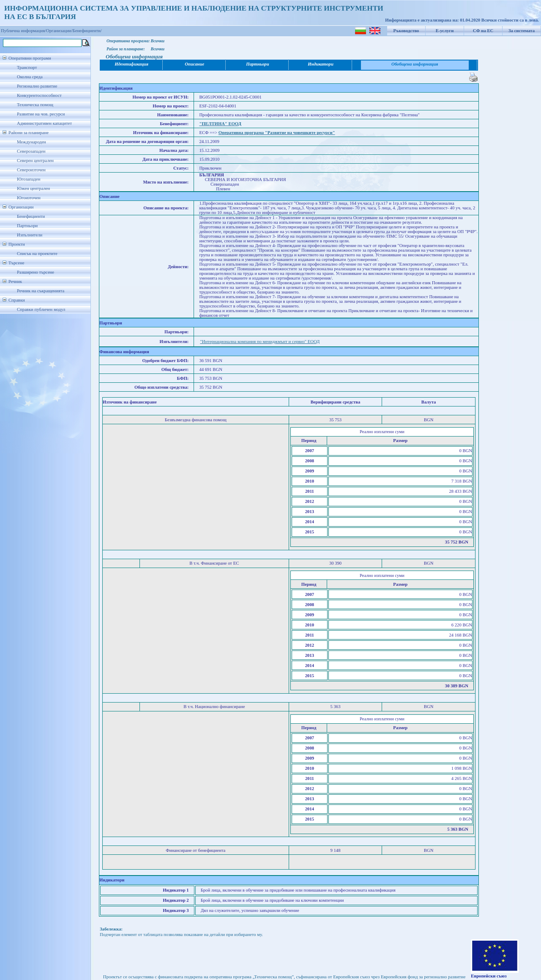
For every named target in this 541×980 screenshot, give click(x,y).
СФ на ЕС (483, 31)
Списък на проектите (37, 254)
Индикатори (321, 64)
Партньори (27, 226)
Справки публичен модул (41, 309)
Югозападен (29, 179)
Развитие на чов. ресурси (41, 114)
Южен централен (33, 188)
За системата (522, 31)
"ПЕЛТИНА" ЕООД (220, 124)
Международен (31, 142)
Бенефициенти (31, 216)
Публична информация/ (23, 31)
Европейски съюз (489, 976)
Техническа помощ (35, 105)
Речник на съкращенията (41, 291)
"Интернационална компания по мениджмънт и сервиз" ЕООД (260, 342)
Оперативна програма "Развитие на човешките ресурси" (277, 133)
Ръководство (406, 31)
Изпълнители (30, 235)
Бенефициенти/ (87, 31)
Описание (194, 64)
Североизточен (31, 170)
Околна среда (30, 77)
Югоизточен (29, 198)
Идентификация (131, 64)
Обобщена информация (415, 64)
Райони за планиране (29, 133)
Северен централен (35, 161)
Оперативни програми (30, 58)
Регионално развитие (37, 86)
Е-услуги (445, 31)
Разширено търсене (36, 272)
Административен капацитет (44, 123)
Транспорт (27, 67)
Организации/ (59, 31)
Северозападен (31, 151)
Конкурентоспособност (39, 95)
